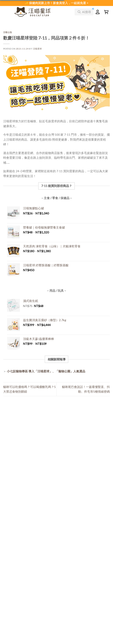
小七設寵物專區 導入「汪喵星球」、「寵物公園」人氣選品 (46, 371)
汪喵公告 (8, 32)
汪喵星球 (37, 49)
